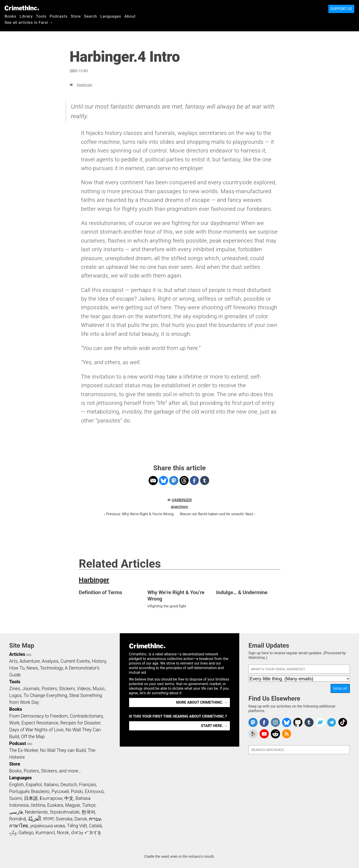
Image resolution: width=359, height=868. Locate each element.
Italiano (51, 785)
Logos (15, 695)
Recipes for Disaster (80, 723)
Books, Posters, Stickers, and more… (45, 771)
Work (14, 723)
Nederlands (36, 812)
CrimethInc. (22, 8)
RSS (29, 655)
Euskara (55, 805)
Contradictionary (86, 716)
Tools (41, 16)
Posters (49, 689)
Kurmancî (45, 833)
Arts (13, 661)
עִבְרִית (95, 819)
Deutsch (69, 785)
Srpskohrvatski (65, 812)
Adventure (30, 661)
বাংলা (48, 819)
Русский (60, 791)
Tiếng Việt (77, 826)
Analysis (50, 661)
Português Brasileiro (29, 791)
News (32, 668)
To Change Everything (45, 695)
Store (76, 16)
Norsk (63, 833)
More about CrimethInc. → (202, 702)
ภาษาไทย (19, 826)
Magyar (73, 805)
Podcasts (59, 16)
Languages (111, 16)
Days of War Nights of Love (36, 730)
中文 (69, 798)
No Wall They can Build (63, 750)
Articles (17, 654)
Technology (51, 668)
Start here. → (214, 726)
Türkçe (89, 805)
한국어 (88, 812)
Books (11, 16)
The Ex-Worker (24, 750)
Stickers (67, 689)
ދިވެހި (13, 833)
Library (26, 16)
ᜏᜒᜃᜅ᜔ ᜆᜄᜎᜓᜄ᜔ (86, 833)
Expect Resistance (40, 723)
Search (91, 16)
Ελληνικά (94, 791)
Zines (15, 689)
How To (17, 668)
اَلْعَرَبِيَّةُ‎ (35, 819)
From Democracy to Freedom (38, 716)
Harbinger (84, 85)
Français (88, 785)
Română (18, 819)
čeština (38, 805)
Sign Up (340, 688)
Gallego (26, 833)
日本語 (31, 798)
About (130, 16)
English (16, 785)
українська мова (48, 826)
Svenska (64, 819)
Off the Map (33, 737)
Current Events (75, 661)
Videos (84, 689)
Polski (77, 791)
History (99, 661)
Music (99, 689)
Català (95, 826)
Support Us (341, 9)
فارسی (16, 812)
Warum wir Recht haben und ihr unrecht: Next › (217, 514)
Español (34, 785)
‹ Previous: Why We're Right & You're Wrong (139, 514)
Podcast (18, 743)
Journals (31, 689)
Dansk (81, 819)
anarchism (180, 507)
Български (51, 798)
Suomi (16, 798)
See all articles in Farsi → (29, 22)
